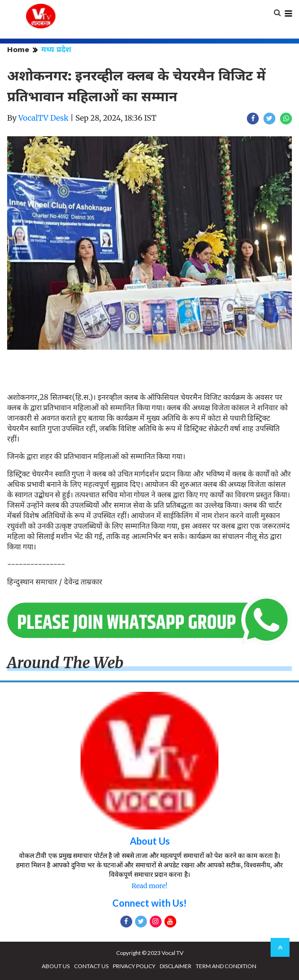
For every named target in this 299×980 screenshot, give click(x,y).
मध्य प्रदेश (56, 49)
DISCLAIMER (176, 966)
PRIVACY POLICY (134, 966)
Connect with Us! (149, 903)
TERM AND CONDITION (226, 966)
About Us (150, 841)
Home (18, 49)
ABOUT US (56, 966)
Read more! (149, 886)
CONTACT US (91, 966)
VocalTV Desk (44, 118)
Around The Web (65, 663)
